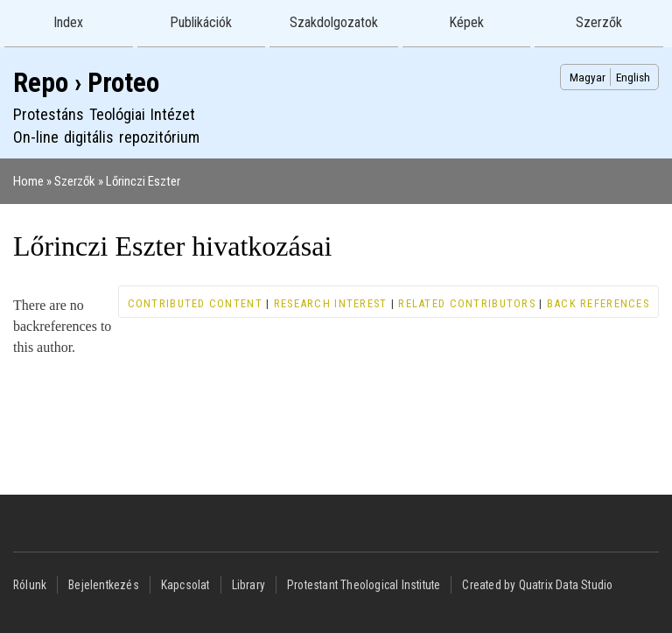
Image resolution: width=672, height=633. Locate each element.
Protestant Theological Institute (364, 585)
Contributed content (195, 303)
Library (248, 585)
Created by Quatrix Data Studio (537, 585)
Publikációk (201, 22)
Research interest (331, 303)
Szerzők (599, 22)
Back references (598, 303)
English (633, 77)
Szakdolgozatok (334, 22)
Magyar (588, 77)
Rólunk (30, 585)
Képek (466, 22)
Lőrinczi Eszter (143, 181)
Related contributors (467, 303)
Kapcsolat (185, 585)
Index (68, 22)
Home (28, 181)
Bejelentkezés (104, 585)
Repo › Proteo (86, 83)
